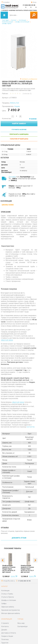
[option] (19, 52)
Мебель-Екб (14, 103)
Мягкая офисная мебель (11, 613)
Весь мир (21, 623)
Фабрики (12, 10)
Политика (5, 639)
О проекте (5, 10)
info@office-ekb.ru (9, 581)
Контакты (19, 10)
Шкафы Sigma (7, 23)
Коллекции (22, 20)
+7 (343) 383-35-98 (29, 5)
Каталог (14, 20)
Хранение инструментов (10, 610)
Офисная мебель (8, 607)
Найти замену (19, 124)
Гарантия (5, 643)
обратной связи (7, 340)
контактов (31, 427)
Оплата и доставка (30, 10)
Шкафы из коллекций (22, 22)
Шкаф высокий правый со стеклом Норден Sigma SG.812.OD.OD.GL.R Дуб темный (9, 569)
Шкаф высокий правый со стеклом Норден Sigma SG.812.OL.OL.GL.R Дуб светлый (27, 569)
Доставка (12, 177)
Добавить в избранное (30, 79)
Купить (13, 576)
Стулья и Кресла (8, 597)
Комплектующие (7, 22)
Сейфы (4, 604)
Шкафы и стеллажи (9, 600)
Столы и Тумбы (7, 594)
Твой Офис (5, 20)
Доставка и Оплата (9, 633)
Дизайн (4, 630)
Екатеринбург (23, 626)
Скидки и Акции (7, 636)
